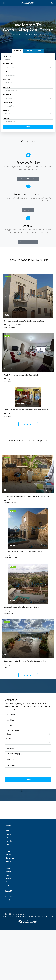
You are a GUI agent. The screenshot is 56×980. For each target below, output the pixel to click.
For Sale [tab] (39, 51)
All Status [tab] (17, 51)
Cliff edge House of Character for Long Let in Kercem (23, 589)
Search (28, 127)
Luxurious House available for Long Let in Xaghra (22, 645)
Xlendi (8, 916)
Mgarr (8, 926)
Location (6, 72)
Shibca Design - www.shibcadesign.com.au (39, 967)
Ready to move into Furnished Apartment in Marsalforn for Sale (27, 435)
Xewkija (9, 912)
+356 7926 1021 (12, 947)
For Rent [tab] (29, 51)
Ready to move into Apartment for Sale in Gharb (21, 393)
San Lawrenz (10, 909)
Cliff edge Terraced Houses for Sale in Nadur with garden (25, 326)
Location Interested (12, 781)
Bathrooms (7, 87)
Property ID (7, 56)
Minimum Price (8, 103)
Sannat (8, 905)
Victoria (9, 888)
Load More (28, 449)
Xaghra (8, 885)
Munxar (9, 922)
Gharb (8, 902)
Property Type (8, 64)
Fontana (9, 933)
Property (8, 789)
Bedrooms (6, 79)
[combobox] (28, 67)
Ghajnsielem (10, 898)
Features (6, 118)
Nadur (8, 881)
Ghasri (8, 936)
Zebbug (9, 919)
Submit (28, 830)
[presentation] (20, 823)
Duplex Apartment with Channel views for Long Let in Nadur (25, 712)
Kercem (9, 929)
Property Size (8, 95)
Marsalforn (10, 892)
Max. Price (6, 110)
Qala (8, 895)
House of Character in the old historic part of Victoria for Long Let (28, 534)
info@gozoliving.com (14, 951)
